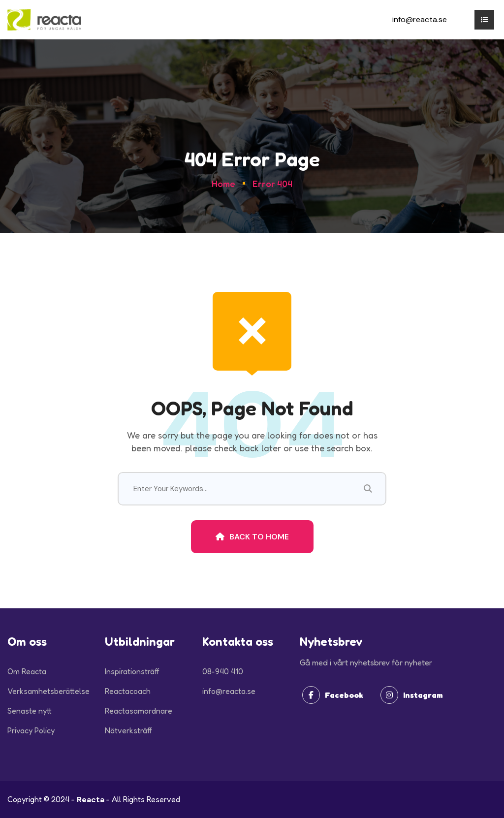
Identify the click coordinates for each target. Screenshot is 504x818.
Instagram (412, 695)
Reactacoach (128, 691)
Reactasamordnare (139, 711)
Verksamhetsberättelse (48, 691)
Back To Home (252, 537)
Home (223, 184)
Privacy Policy (31, 730)
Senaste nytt (30, 711)
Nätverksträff (128, 730)
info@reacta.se (420, 19)
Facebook (333, 695)
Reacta (91, 800)
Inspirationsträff (132, 671)
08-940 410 (223, 671)
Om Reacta (27, 671)
